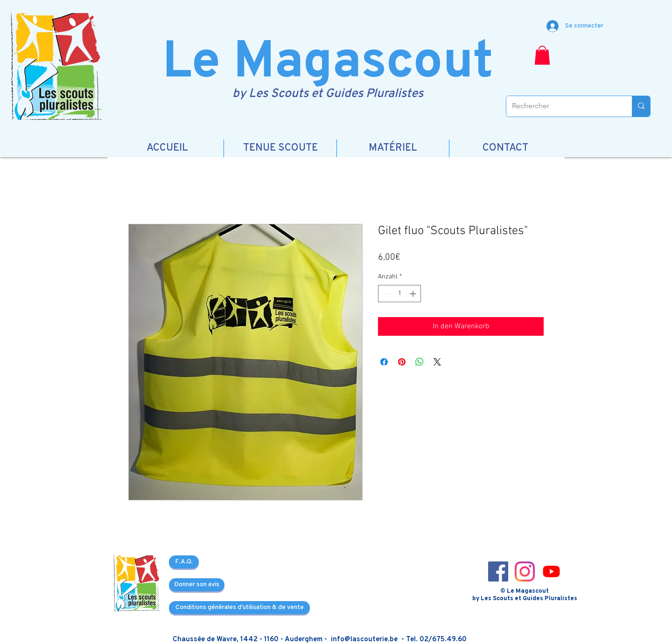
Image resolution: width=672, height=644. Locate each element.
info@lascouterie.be (364, 640)
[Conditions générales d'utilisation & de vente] (239, 608)
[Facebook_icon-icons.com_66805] (498, 571)
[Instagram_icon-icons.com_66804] (525, 571)
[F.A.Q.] (184, 562)
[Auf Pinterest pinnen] (402, 362)
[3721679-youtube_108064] (551, 571)
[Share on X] (437, 362)
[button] (542, 55)
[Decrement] (385, 294)
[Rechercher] (562, 106)
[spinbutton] (399, 294)
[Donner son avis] (197, 585)
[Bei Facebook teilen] (384, 362)
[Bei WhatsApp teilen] (420, 362)
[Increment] (414, 294)
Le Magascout (328, 64)
